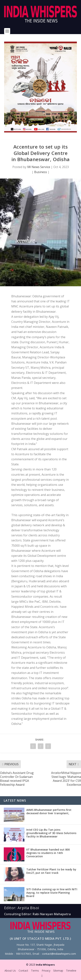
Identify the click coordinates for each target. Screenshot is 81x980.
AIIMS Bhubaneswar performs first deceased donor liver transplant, (49, 811)
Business (41, 172)
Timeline (71, 971)
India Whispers (45, 965)
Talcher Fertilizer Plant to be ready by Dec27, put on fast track (51, 871)
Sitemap (58, 971)
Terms (35, 971)
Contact (23, 971)
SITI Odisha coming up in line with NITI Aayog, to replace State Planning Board (52, 893)
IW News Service (39, 167)
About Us (10, 971)
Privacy (46, 971)
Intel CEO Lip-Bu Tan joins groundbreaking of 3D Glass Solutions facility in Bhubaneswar (51, 833)
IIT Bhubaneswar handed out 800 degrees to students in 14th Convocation (48, 853)
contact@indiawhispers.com (59, 954)
